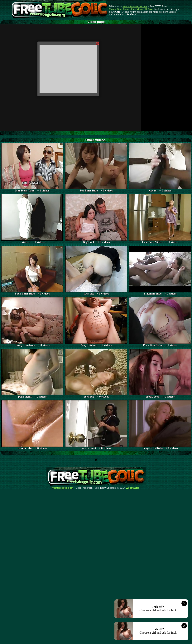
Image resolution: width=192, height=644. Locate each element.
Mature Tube (115, 9)
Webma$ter (133, 488)
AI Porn (149, 9)
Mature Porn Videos (133, 9)
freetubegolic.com (63, 488)
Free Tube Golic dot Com (135, 7)
